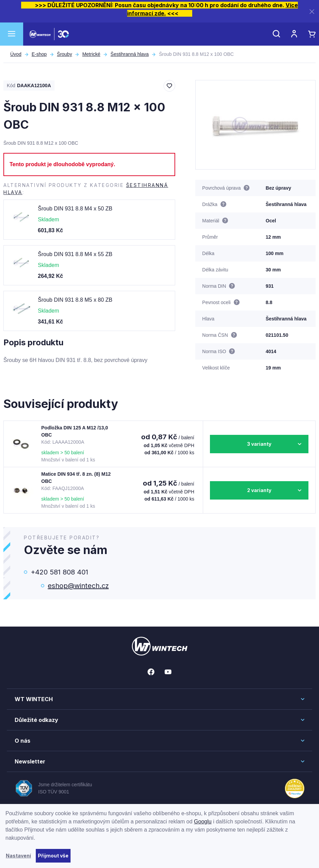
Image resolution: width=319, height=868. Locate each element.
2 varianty (259, 490)
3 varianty (259, 444)
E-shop (39, 54)
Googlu (203, 822)
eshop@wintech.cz (78, 586)
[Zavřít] (312, 11)
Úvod (16, 54)
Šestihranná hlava (130, 54)
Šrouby (64, 54)
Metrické (91, 54)
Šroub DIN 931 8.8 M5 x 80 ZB (75, 300)
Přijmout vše (53, 856)
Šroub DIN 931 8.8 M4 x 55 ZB (75, 254)
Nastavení (18, 856)
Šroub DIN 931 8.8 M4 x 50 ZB (75, 209)
